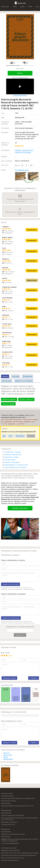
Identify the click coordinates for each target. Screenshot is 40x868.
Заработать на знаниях (24, 381)
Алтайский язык (6, 832)
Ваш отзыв (5, 653)
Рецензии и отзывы (11, 457)
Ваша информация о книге (11, 721)
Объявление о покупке (13, 452)
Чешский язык (6, 837)
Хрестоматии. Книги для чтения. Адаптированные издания (20, 853)
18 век (22, 6)
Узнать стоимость (26, 399)
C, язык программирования (10, 843)
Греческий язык (6, 813)
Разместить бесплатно (11, 618)
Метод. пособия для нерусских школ (13, 858)
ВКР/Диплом (27, 376)
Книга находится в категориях (15, 467)
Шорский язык (6, 803)
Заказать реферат (9, 399)
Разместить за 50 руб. (11, 584)
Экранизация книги (20, 87)
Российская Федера (7, 796)
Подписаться (20, 635)
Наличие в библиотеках (13, 455)
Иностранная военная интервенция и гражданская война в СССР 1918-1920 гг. (20, 819)
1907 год (6, 753)
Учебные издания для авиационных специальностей (18, 798)
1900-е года (7, 755)
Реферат (18, 150)
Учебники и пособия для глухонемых (13, 834)
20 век (5, 757)
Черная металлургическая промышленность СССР (17, 806)
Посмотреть (32, 230)
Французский (8, 759)
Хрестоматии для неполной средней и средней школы (19, 855)
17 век (14, 6)
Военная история (7, 793)
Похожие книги (10, 460)
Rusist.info (22, 3)
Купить (20, 73)
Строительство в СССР (8, 825)
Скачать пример (8, 404)
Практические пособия (8, 801)
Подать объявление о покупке (13, 560)
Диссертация (26, 152)
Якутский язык (6, 829)
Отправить (34, 678)
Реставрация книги (22, 170)
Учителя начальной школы (10, 860)
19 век (30, 6)
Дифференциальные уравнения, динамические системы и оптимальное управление (20, 840)
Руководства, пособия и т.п (10, 822)
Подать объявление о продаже (13, 594)
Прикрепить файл (9, 678)
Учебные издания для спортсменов (12, 815)
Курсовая (26, 150)
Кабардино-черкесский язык (10, 850)
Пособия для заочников (9, 848)
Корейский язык (6, 810)
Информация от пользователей (16, 465)
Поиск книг (5, 6)
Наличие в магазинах (12, 462)
